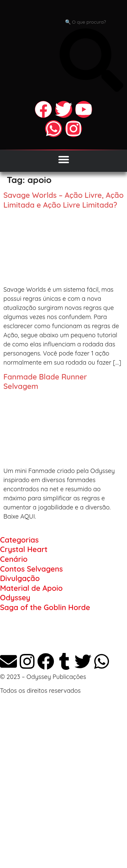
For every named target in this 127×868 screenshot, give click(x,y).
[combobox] (91, 22)
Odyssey (15, 598)
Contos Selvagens (31, 569)
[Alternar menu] (64, 159)
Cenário (14, 559)
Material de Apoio (31, 588)
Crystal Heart (24, 549)
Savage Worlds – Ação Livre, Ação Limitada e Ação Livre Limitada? (63, 200)
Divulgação (20, 578)
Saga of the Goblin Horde (45, 607)
